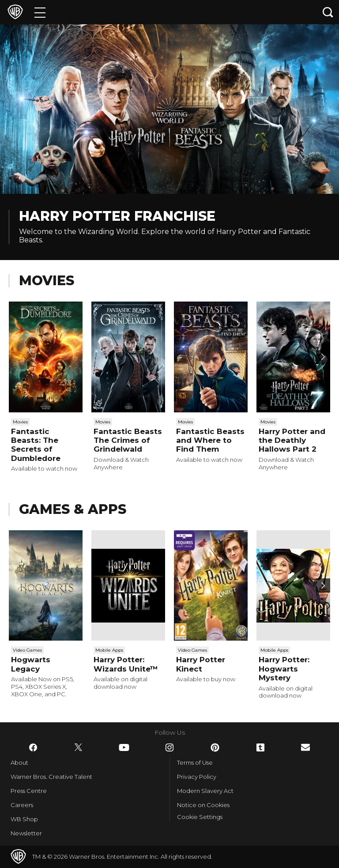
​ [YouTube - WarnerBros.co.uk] (124, 747)
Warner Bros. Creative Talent (51, 777)
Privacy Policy (197, 777)
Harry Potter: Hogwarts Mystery (284, 669)
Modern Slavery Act (205, 791)
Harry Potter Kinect (201, 664)
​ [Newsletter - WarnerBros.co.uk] (305, 747)
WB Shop (24, 819)
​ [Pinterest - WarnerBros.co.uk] (215, 747)
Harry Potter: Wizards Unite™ (126, 664)
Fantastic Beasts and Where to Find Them (210, 440)
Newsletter (26, 833)
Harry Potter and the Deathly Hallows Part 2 (292, 440)
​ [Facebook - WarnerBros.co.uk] (33, 747)
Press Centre (29, 791)
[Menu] (40, 12)
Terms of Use (195, 762)
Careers (22, 805)
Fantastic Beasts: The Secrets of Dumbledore (36, 445)
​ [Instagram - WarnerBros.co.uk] (169, 747)
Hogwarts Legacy (31, 664)
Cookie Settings (200, 817)
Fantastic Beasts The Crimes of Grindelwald (128, 440)
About (19, 762)
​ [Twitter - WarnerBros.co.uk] (79, 747)
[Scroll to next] (323, 357)
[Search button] (328, 12)
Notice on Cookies (203, 805)
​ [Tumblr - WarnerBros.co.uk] (260, 747)
